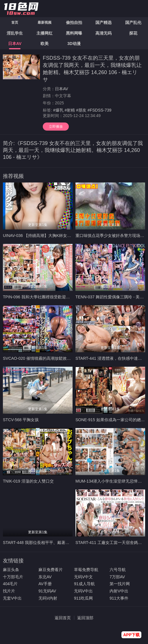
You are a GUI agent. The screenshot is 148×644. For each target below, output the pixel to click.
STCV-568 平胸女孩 (21, 420)
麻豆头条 (11, 570)
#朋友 (81, 110)
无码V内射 (48, 598)
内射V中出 (119, 591)
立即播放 (56, 127)
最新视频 (45, 22)
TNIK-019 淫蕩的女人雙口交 (28, 481)
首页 (15, 22)
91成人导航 (84, 584)
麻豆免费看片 (51, 570)
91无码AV (47, 591)
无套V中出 (12, 598)
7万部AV (117, 577)
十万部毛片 (13, 577)
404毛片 (10, 584)
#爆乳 (58, 110)
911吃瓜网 (83, 598)
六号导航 (118, 570)
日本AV (62, 89)
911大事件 (119, 598)
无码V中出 (83, 591)
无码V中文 (83, 577)
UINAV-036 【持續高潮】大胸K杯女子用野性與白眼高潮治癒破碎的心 (65, 236)
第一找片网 (120, 584)
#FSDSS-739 (99, 110)
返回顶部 (85, 618)
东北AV (45, 577)
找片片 (9, 591)
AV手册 (45, 584)
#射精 (70, 110)
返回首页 (63, 618)
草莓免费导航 (86, 570)
